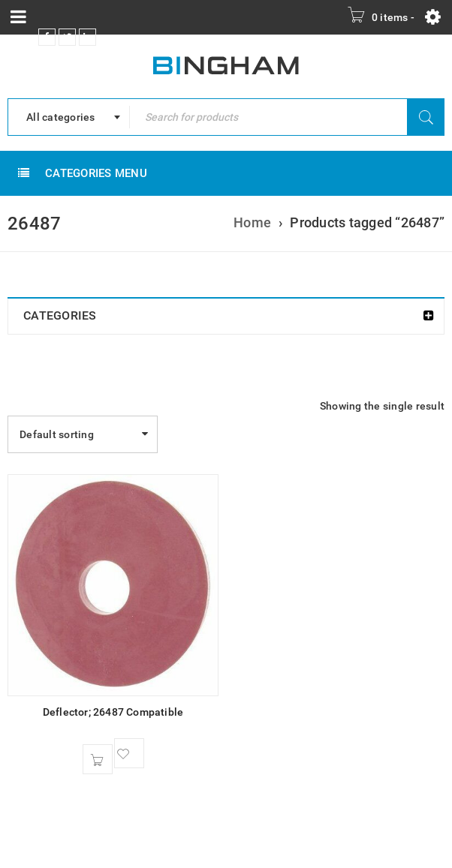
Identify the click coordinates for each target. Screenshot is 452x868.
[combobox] (69, 117)
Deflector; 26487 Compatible (113, 712)
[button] (98, 759)
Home (252, 222)
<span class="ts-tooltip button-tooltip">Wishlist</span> (129, 753)
